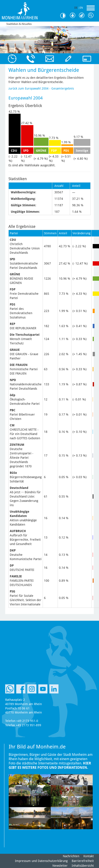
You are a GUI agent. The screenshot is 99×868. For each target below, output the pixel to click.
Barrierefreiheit (83, 861)
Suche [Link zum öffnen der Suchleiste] (92, 16)
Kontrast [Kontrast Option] (64, 16)
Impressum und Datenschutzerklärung (41, 861)
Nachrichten (71, 856)
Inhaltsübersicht (83, 866)
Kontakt (89, 856)
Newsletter (60, 866)
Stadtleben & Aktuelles (19, 24)
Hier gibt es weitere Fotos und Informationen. (50, 765)
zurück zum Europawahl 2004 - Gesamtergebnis (41, 88)
